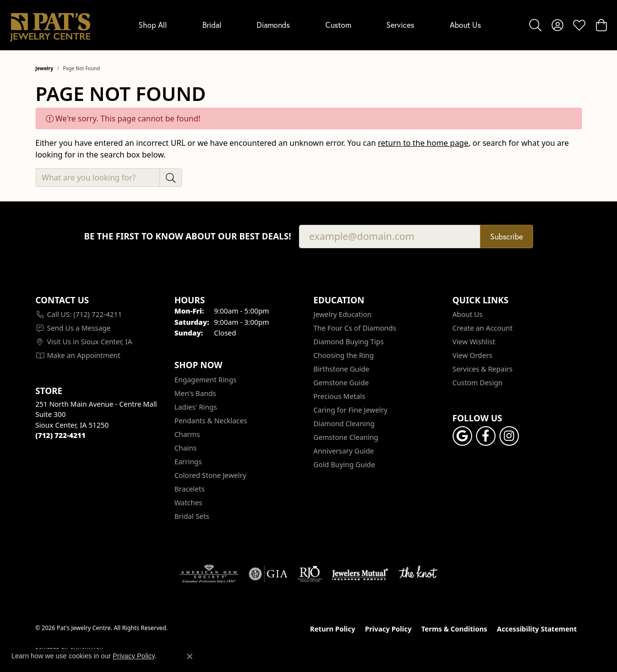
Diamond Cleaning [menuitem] (344, 424)
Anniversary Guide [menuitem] (344, 451)
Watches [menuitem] (189, 503)
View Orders (473, 355)
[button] (535, 25)
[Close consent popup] (190, 656)
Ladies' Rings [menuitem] (196, 407)
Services (400, 25)
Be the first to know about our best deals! (188, 236)
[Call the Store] (61, 435)
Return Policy (333, 629)
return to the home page (423, 143)
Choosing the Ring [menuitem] (344, 355)
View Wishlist (474, 342)
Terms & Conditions (454, 629)
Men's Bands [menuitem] (195, 393)
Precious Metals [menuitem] (339, 396)
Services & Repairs (483, 369)
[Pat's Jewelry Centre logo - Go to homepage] (50, 25)
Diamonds (273, 25)
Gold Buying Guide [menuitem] (344, 464)
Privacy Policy (388, 629)
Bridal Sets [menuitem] (192, 516)
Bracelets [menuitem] (190, 489)
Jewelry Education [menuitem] (343, 314)
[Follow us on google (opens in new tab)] (462, 436)
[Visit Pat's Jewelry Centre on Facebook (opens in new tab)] (486, 436)
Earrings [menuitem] (188, 462)
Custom (338, 25)
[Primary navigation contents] (310, 25)
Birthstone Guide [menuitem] (342, 369)
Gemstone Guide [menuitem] (341, 383)
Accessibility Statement (537, 629)
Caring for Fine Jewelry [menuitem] (351, 410)
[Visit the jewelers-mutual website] (360, 574)
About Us (465, 25)
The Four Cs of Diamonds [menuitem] (355, 328)
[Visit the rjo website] (310, 574)
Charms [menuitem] (187, 434)
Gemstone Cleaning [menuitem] (346, 437)
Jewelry (45, 68)
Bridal (212, 25)
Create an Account (483, 328)
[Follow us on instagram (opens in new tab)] (509, 436)
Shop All (153, 25)
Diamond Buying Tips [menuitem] (349, 342)
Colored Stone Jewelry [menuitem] (210, 475)
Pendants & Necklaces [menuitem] (211, 421)
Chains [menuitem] (186, 448)
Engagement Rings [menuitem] (206, 380)
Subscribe (507, 237)
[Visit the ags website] (209, 574)
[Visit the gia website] (268, 574)
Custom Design (478, 383)
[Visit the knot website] (418, 574)
